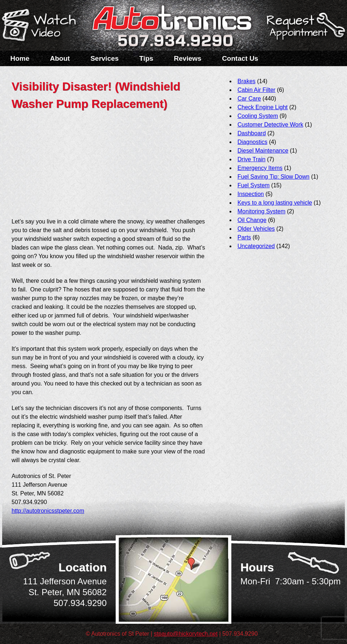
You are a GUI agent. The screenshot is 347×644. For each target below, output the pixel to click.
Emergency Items (260, 168)
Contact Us (240, 58)
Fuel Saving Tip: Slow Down (273, 177)
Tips (146, 58)
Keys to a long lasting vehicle (275, 203)
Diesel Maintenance (263, 151)
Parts (244, 237)
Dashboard (252, 133)
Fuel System (254, 185)
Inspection (251, 194)
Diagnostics (252, 142)
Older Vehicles (256, 229)
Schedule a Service (305, 30)
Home (20, 58)
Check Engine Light (263, 107)
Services (104, 58)
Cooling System (258, 116)
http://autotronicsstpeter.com (48, 511)
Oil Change (252, 220)
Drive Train (251, 159)
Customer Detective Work (270, 125)
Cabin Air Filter (256, 90)
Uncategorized (256, 246)
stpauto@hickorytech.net (186, 634)
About (60, 58)
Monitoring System (262, 211)
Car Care (249, 99)
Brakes (247, 81)
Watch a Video (42, 26)
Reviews (188, 58)
